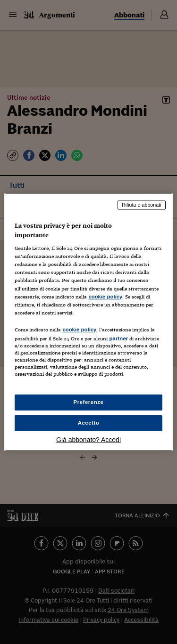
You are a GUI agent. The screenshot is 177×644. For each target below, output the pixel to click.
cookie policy (105, 297)
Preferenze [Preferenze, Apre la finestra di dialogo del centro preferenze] (89, 402)
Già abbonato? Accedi (88, 440)
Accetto (89, 423)
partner (118, 338)
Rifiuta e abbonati (142, 205)
